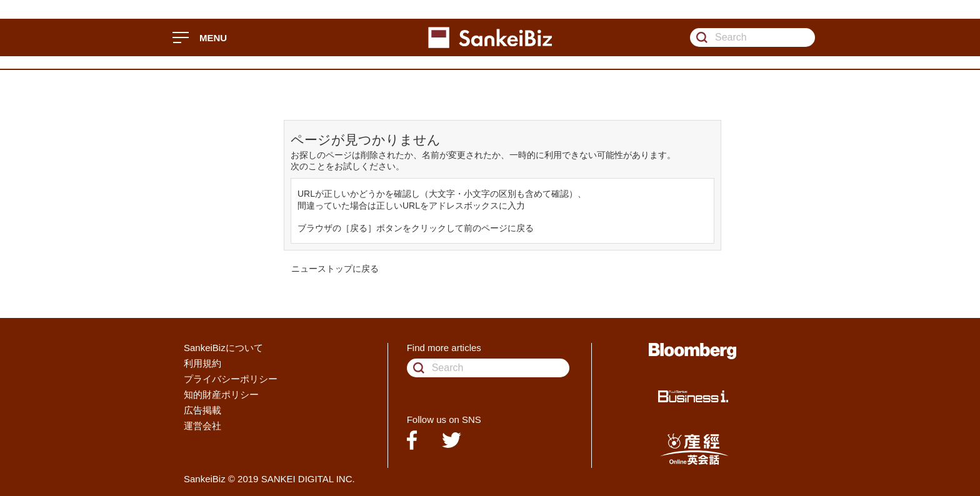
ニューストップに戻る (335, 269)
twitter (452, 440)
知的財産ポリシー (221, 394)
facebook (412, 440)
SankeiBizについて (223, 348)
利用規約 (202, 363)
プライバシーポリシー (231, 379)
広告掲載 (202, 410)
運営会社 (202, 426)
